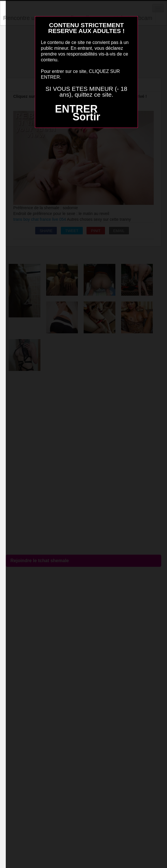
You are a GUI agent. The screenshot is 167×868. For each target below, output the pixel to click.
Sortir (86, 117)
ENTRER (76, 109)
